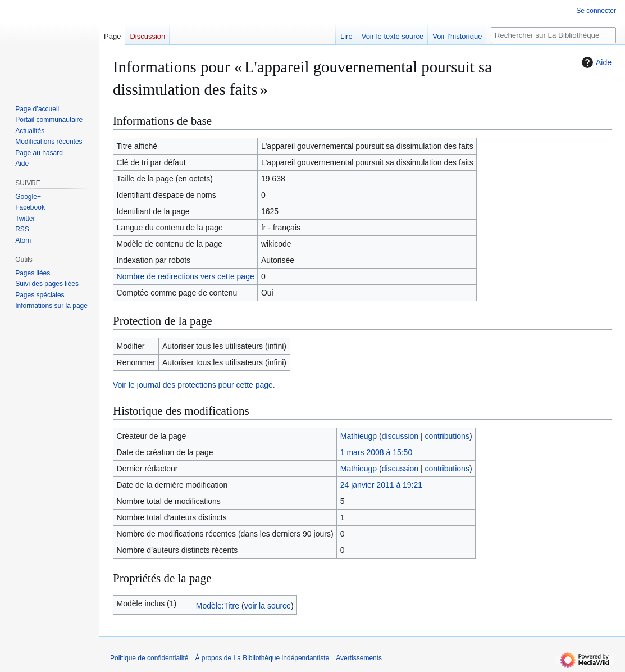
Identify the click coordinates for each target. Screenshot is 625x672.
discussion (400, 436)
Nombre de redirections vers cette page (186, 276)
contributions (447, 436)
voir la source (268, 606)
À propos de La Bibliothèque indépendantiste (262, 658)
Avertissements (359, 658)
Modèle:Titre (218, 606)
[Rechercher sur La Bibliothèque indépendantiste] (553, 35)
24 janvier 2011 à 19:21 (381, 485)
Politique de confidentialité (149, 658)
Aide (595, 62)
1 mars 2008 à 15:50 (376, 452)
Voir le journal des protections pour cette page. (194, 385)
